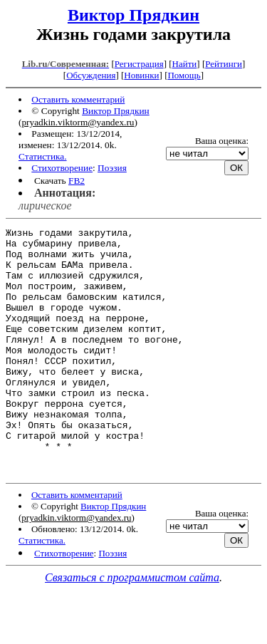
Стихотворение (62, 168)
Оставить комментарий (78, 99)
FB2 (77, 181)
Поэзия (112, 168)
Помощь (184, 75)
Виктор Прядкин (133, 15)
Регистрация (139, 64)
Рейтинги (224, 64)
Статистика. (43, 156)
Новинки (141, 75)
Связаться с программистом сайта (132, 627)
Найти (185, 64)
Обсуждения (91, 75)
